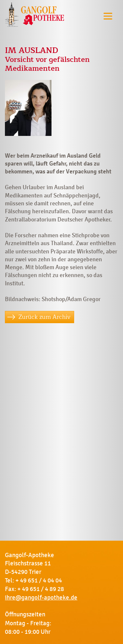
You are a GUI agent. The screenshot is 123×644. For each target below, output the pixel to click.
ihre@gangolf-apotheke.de (41, 598)
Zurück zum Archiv (44, 317)
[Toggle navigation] (108, 16)
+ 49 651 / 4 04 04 (39, 580)
